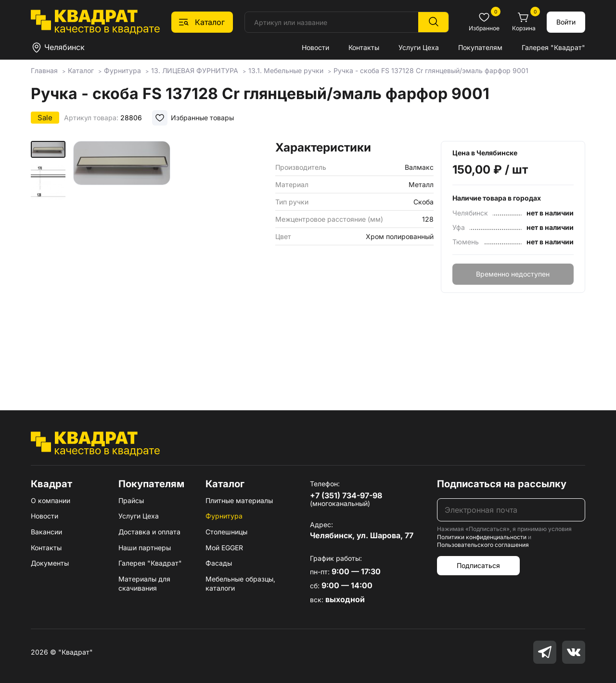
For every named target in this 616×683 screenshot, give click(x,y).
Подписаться (478, 565)
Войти (566, 22)
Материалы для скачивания (144, 584)
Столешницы (226, 532)
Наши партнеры (145, 548)
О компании (51, 500)
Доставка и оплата (149, 532)
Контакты (364, 47)
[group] (171, 262)
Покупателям (480, 47)
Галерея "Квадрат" (553, 47)
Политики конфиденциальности (482, 537)
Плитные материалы (239, 500)
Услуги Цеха (419, 47)
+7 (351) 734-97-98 (346, 495)
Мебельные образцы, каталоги (240, 584)
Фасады (219, 563)
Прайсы (131, 500)
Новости (315, 47)
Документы (50, 563)
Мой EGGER (224, 548)
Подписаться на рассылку (502, 484)
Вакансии (46, 532)
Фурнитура (224, 516)
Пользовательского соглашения (483, 545)
